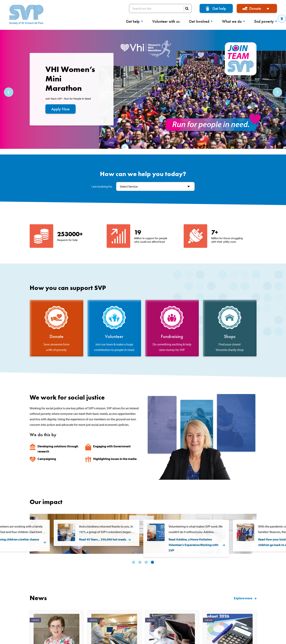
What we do (233, 21)
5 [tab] (151, 141)
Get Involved (201, 21)
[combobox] (155, 186)
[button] (282, 19)
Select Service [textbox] (129, 186)
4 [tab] (147, 141)
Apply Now (60, 109)
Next (277, 92)
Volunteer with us (166, 21)
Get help (219, 8)
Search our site (160, 8)
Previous (9, 92)
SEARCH (187, 8)
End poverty (266, 21)
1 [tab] (135, 141)
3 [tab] (143, 141)
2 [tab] (139, 141)
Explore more (243, 588)
